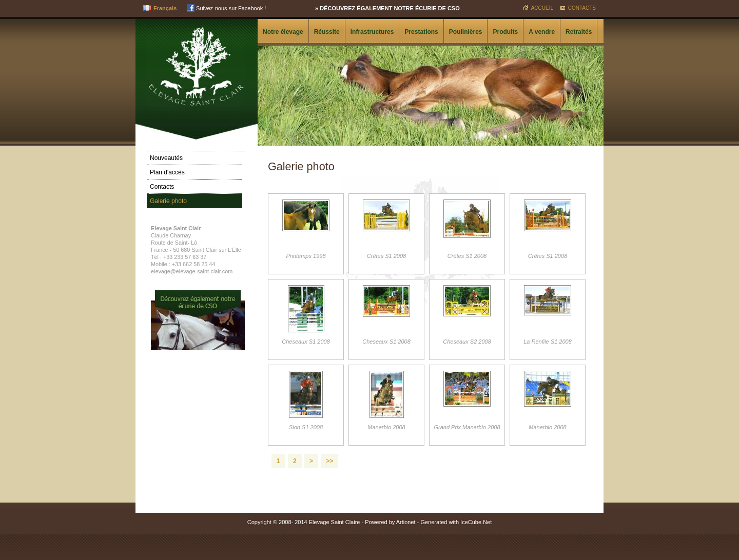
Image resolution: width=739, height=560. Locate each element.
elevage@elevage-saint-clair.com (192, 271)
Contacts (582, 8)
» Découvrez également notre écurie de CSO (387, 8)
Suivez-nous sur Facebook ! (226, 8)
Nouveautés (166, 158)
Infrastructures (372, 32)
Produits (505, 32)
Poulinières (466, 32)
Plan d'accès (167, 172)
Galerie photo (168, 201)
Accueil (542, 8)
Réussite (327, 32)
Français (165, 8)
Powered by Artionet (390, 522)
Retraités (579, 32)
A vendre (542, 32)
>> (329, 461)
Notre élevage (283, 32)
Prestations (421, 32)
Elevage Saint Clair (197, 65)
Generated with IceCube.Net (456, 522)
